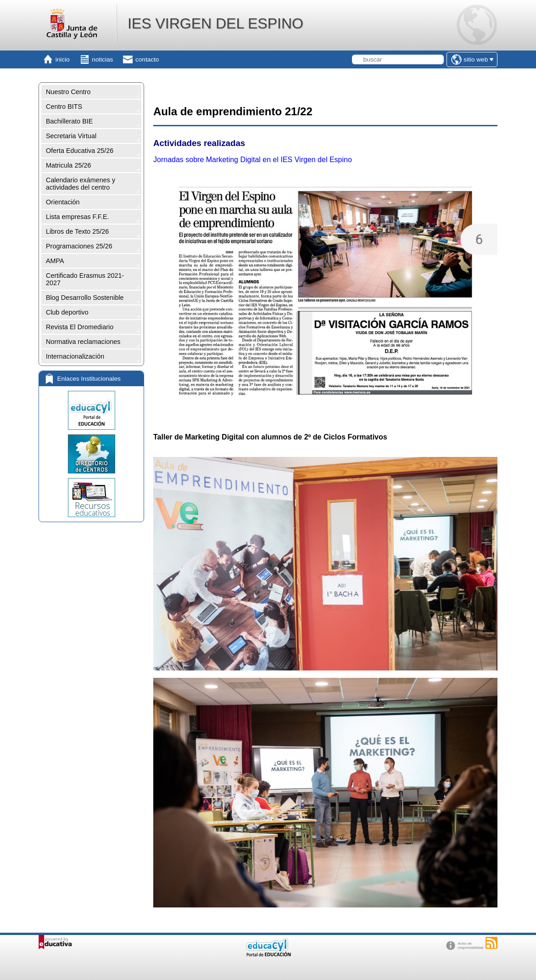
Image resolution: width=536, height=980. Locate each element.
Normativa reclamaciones (83, 342)
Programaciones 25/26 (79, 246)
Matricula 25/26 (68, 165)
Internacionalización (75, 356)
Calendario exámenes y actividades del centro (81, 184)
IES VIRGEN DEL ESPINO (215, 23)
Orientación (63, 202)
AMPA (55, 261)
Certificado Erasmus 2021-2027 (85, 279)
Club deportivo (67, 312)
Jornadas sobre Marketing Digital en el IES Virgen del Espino (253, 160)
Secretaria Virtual (71, 136)
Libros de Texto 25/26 (77, 231)
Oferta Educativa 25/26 (80, 151)
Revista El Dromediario (80, 327)
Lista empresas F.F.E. (78, 217)
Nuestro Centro (68, 92)
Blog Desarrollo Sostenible (85, 298)
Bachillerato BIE (69, 121)
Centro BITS (64, 107)
